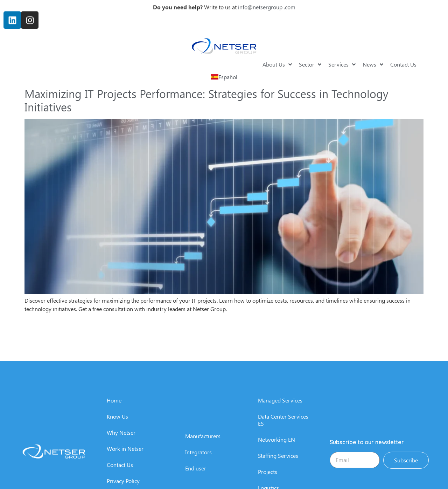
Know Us (117, 473)
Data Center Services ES (283, 477)
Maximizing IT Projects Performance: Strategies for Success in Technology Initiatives (206, 100)
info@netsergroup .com (267, 4)
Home (114, 457)
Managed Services (280, 457)
